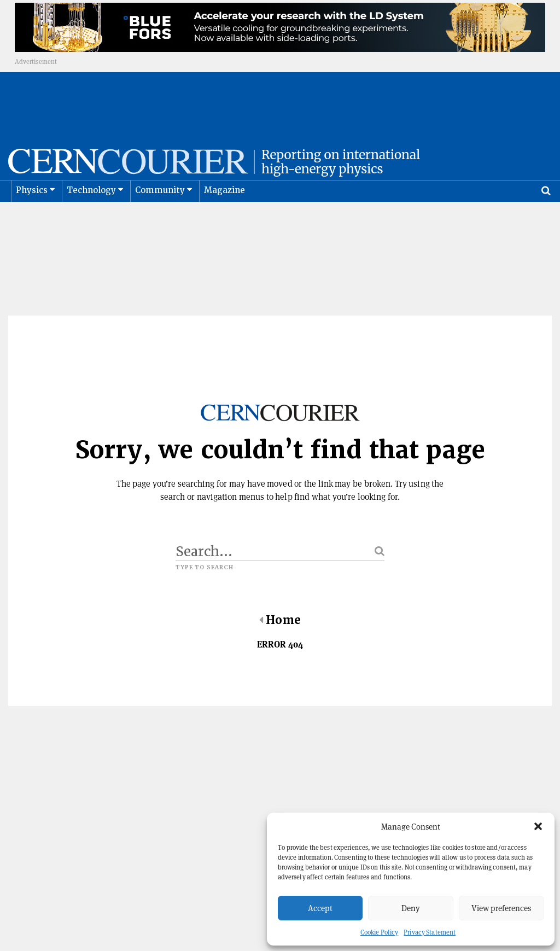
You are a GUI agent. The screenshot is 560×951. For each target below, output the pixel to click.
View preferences (501, 908)
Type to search (205, 561)
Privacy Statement (430, 932)
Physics (32, 218)
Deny (411, 908)
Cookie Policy (379, 932)
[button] (538, 826)
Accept (320, 908)
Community (160, 218)
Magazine (225, 218)
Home (280, 613)
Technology (92, 218)
